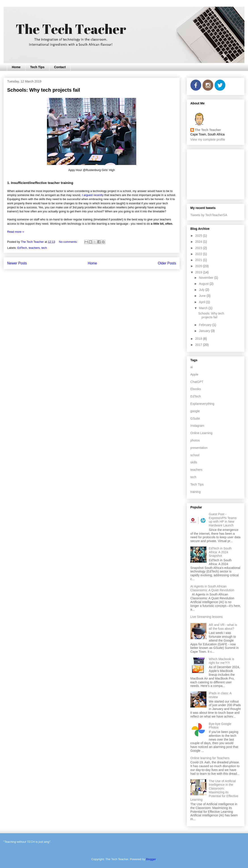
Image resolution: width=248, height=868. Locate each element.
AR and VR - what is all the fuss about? (223, 627)
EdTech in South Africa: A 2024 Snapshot (220, 552)
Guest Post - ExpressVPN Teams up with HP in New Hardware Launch (223, 520)
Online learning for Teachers (210, 758)
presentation (199, 448)
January (205, 331)
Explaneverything (202, 404)
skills (194, 462)
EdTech (22, 248)
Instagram (197, 426)
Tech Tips (37, 67)
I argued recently (93, 195)
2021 (199, 260)
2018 (199, 339)
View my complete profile (208, 139)
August (204, 284)
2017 (199, 345)
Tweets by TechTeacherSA (209, 215)
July (202, 290)
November (206, 278)
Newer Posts (17, 263)
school (195, 455)
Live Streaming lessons (207, 617)
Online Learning (201, 433)
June (203, 296)
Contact (60, 67)
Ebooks (196, 389)
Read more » (16, 232)
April (202, 302)
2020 (199, 266)
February (206, 325)
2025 (199, 236)
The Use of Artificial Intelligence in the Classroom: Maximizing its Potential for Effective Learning (214, 790)
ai (192, 367)
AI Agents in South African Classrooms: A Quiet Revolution (212, 588)
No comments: (68, 242)
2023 (199, 248)
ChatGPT (197, 382)
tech (44, 248)
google (195, 411)
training (195, 492)
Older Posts (167, 263)
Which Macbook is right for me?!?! (222, 661)
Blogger (151, 859)
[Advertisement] (216, 173)
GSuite (195, 418)
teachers (34, 248)
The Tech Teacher (208, 130)
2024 (199, 242)
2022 (199, 254)
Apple (194, 374)
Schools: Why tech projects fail (44, 90)
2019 (199, 272)
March (204, 308)
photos (195, 440)
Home (16, 67)
